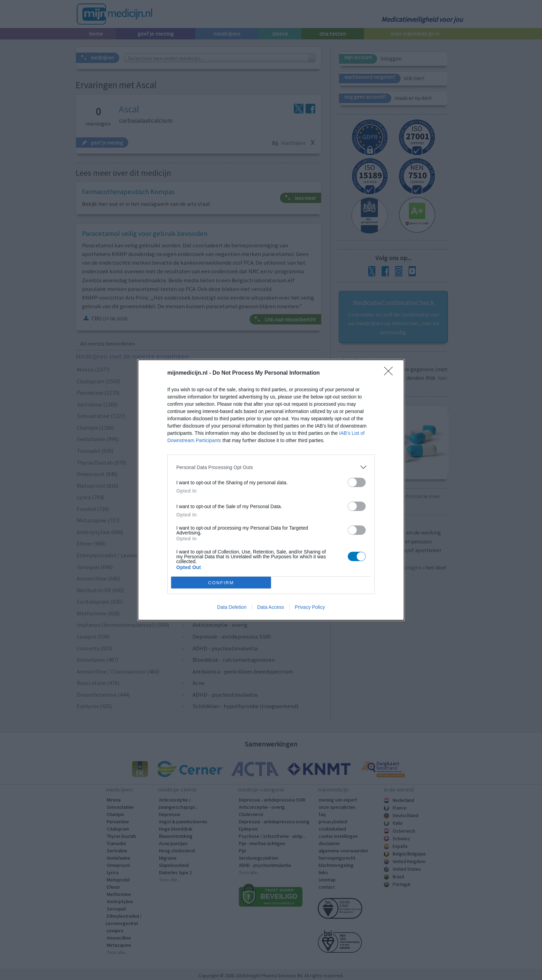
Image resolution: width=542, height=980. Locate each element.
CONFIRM (221, 583)
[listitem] (271, 467)
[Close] (391, 373)
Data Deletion (232, 607)
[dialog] (271, 490)
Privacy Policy (310, 607)
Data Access (271, 607)
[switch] (357, 482)
